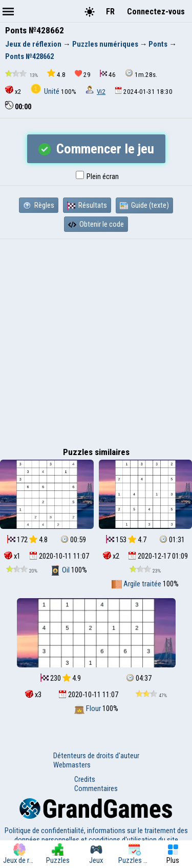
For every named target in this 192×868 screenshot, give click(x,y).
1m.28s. (141, 74)
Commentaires (96, 788)
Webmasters (72, 765)
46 (108, 74)
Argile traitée (137, 584)
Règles (39, 205)
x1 (12, 556)
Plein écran (97, 176)
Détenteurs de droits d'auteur (96, 756)
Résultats (87, 205)
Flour (88, 708)
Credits (85, 779)
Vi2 (101, 92)
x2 (13, 91)
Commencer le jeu (96, 149)
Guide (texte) (144, 205)
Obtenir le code (96, 224)
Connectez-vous (156, 12)
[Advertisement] (96, 340)
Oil (61, 570)
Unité (46, 91)
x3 (33, 695)
